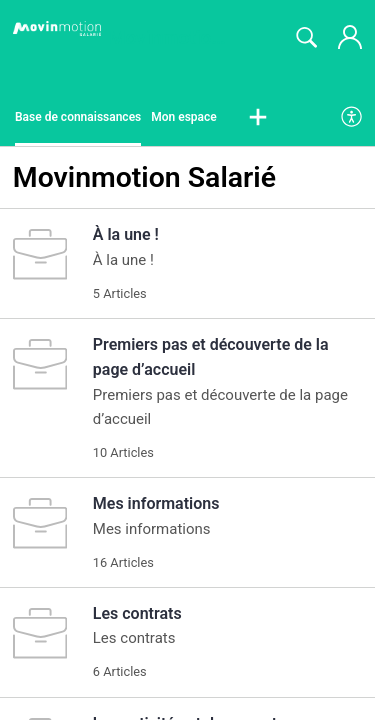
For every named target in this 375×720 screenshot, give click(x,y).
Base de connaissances (78, 117)
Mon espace (184, 117)
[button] (258, 118)
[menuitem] (352, 118)
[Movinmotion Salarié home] (57, 29)
